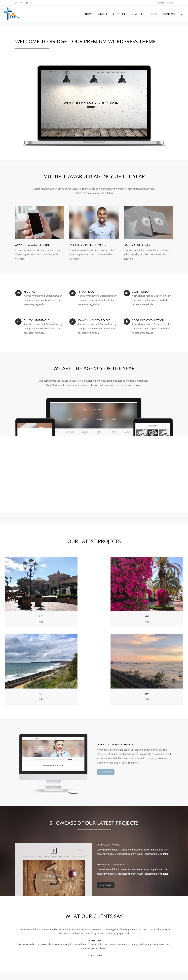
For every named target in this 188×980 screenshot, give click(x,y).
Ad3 (26, 593)
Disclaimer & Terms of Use (94, 970)
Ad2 (71, 593)
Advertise (102, 937)
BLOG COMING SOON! (70, 917)
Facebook (147, 922)
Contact (102, 949)
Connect (102, 930)
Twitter (146, 926)
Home (101, 917)
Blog (100, 943)
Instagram (148, 917)
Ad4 (162, 593)
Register (161, 3)
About (101, 924)
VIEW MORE (106, 669)
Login (170, 3)
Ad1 (117, 593)
